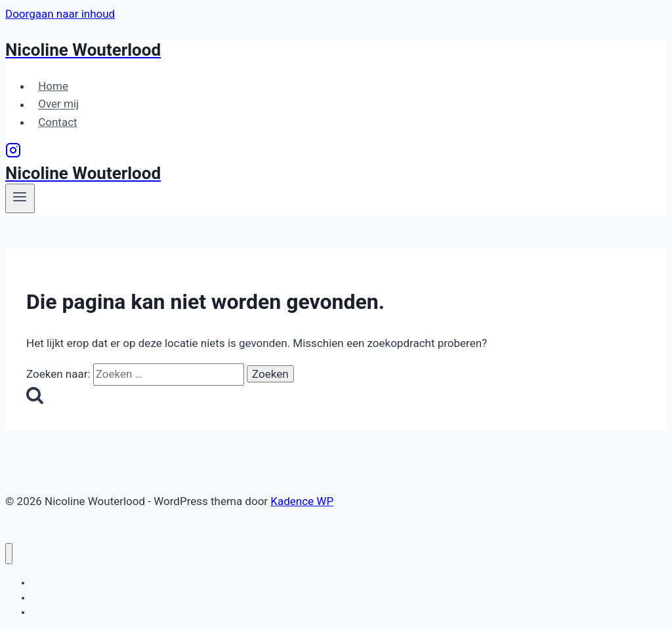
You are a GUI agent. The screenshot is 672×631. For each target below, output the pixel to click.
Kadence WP (302, 501)
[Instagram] (13, 154)
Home (53, 86)
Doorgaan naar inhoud (60, 14)
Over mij (58, 104)
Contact (57, 122)
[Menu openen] (20, 198)
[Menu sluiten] (9, 554)
